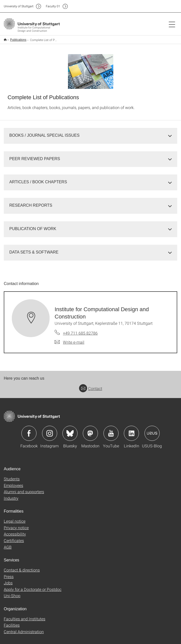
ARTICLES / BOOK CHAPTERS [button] (38, 179)
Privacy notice (16, 524)
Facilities (12, 622)
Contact (91, 385)
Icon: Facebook (29, 430)
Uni (19, 6)
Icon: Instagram (50, 430)
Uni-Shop (12, 592)
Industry (11, 495)
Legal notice (15, 518)
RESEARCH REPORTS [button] (31, 202)
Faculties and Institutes (25, 615)
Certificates (14, 537)
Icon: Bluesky (70, 430)
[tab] (90, 132)
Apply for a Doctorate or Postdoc (33, 586)
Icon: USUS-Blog (152, 430)
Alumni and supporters (24, 488)
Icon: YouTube (111, 430)
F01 (53, 6)
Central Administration (24, 628)
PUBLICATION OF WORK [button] (33, 225)
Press (9, 573)
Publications (15, 38)
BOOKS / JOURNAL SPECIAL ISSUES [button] (44, 132)
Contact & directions (22, 567)
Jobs (8, 579)
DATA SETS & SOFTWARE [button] (34, 249)
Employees (13, 482)
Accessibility (15, 531)
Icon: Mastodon (90, 430)
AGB (8, 544)
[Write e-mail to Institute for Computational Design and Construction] (69, 339)
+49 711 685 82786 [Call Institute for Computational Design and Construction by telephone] (80, 330)
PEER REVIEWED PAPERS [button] (35, 155)
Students (12, 475)
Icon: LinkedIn (131, 430)
